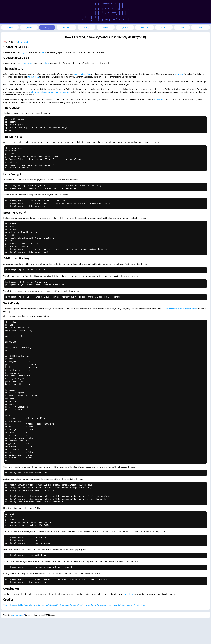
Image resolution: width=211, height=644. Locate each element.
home (10, 27)
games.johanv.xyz (63, 92)
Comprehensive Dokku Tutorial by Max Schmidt (24, 605)
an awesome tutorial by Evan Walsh (182, 309)
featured (66, 27)
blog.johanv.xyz (48, 92)
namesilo (179, 74)
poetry (86, 27)
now (182, 27)
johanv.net (28, 63)
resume (145, 27)
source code (18, 615)
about (164, 27)
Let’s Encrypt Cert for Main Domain (61, 605)
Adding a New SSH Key (136, 605)
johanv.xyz (35, 92)
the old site (128, 594)
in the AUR (158, 99)
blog (47, 27)
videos (106, 27)
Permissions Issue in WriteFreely (111, 605)
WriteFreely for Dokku (86, 605)
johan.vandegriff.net (82, 74)
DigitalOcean (33, 77)
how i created (24, 42)
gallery (125, 27)
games (29, 27)
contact (200, 27)
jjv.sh (25, 52)
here (42, 52)
